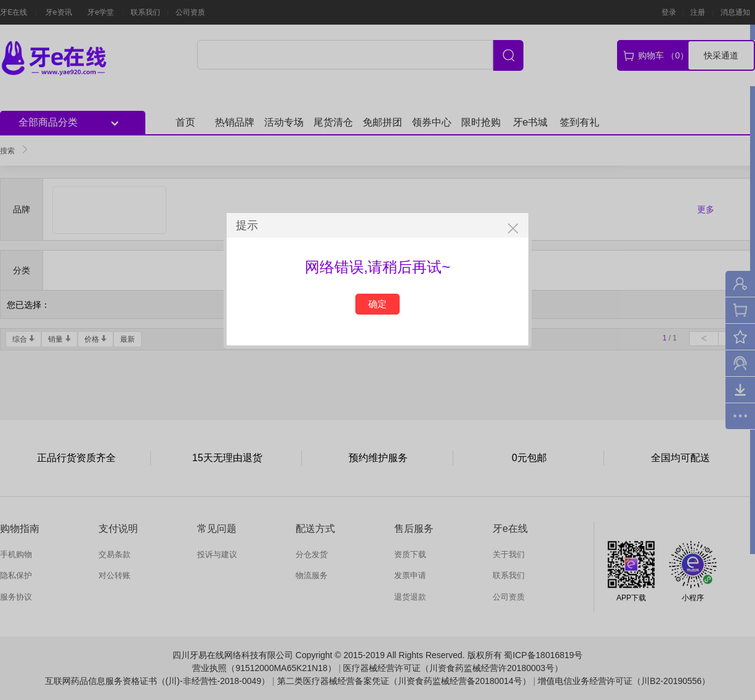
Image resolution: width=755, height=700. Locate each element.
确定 (377, 304)
